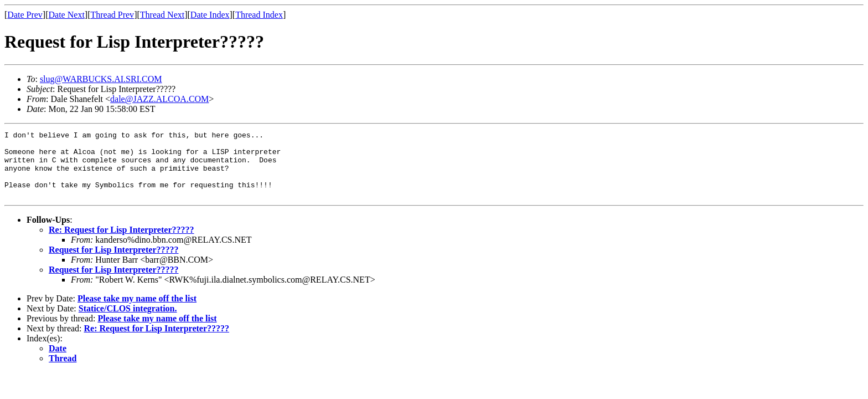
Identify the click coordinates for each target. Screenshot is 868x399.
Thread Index (259, 15)
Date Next (67, 15)
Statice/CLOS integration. (128, 322)
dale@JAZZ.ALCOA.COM (159, 99)
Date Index (210, 15)
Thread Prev (112, 15)
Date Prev (25, 15)
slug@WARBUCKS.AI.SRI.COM (101, 79)
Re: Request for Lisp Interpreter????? (121, 243)
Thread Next (162, 15)
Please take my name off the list (137, 312)
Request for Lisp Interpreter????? (114, 263)
